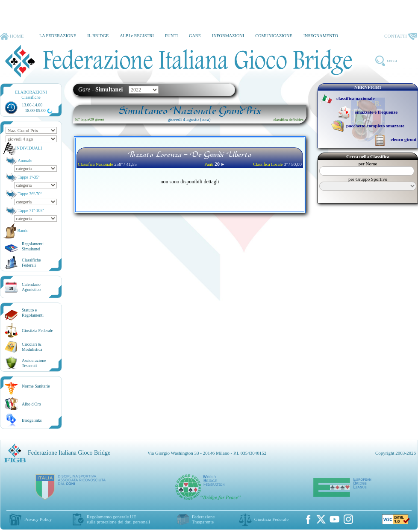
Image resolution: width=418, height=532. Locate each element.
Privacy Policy (38, 519)
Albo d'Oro (31, 404)
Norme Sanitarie (36, 386)
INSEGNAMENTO (321, 36)
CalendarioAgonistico (31, 287)
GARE (195, 36)
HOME (12, 36)
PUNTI (171, 36)
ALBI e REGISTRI (137, 36)
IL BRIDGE (98, 36)
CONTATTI (400, 36)
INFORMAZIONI (228, 36)
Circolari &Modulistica (32, 347)
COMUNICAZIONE (274, 36)
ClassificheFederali (31, 263)
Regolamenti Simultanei (33, 246)
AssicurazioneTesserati (34, 363)
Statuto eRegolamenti (33, 313)
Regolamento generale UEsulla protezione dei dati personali (118, 519)
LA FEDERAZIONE (58, 36)
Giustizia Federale (37, 331)
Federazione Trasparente (203, 519)
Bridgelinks (32, 420)
